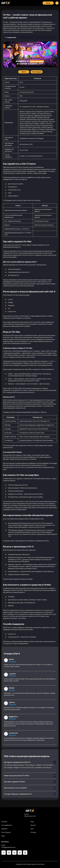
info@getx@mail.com (8, 847)
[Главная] (6, 3)
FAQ (32, 829)
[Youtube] (14, 853)
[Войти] (24, 72)
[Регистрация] (37, 72)
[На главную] (30, 811)
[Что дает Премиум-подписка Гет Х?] (30, 794)
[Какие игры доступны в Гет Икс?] (30, 776)
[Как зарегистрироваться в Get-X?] (30, 762)
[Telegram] (4, 853)
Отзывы (33, 832)
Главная (4, 822)
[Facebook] (9, 853)
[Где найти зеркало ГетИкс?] (30, 782)
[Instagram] (25, 853)
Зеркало (4, 829)
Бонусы (33, 825)
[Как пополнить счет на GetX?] (30, 788)
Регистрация (6, 832)
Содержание (11, 37)
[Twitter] (20, 853)
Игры (32, 822)
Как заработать (7, 825)
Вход (3, 836)
